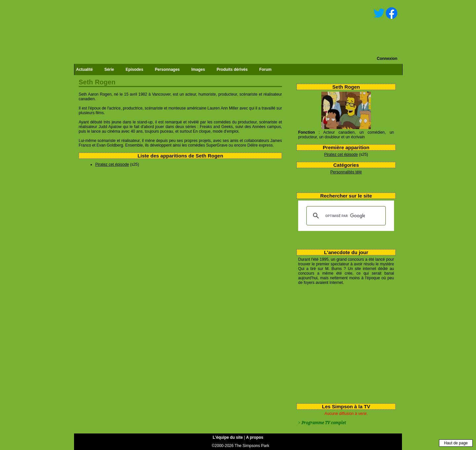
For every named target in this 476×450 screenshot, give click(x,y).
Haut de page (456, 443)
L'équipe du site (228, 437)
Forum (265, 69)
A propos (255, 437)
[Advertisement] (344, 343)
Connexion (387, 59)
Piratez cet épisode (341, 155)
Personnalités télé (346, 172)
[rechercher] (345, 216)
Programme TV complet (324, 423)
